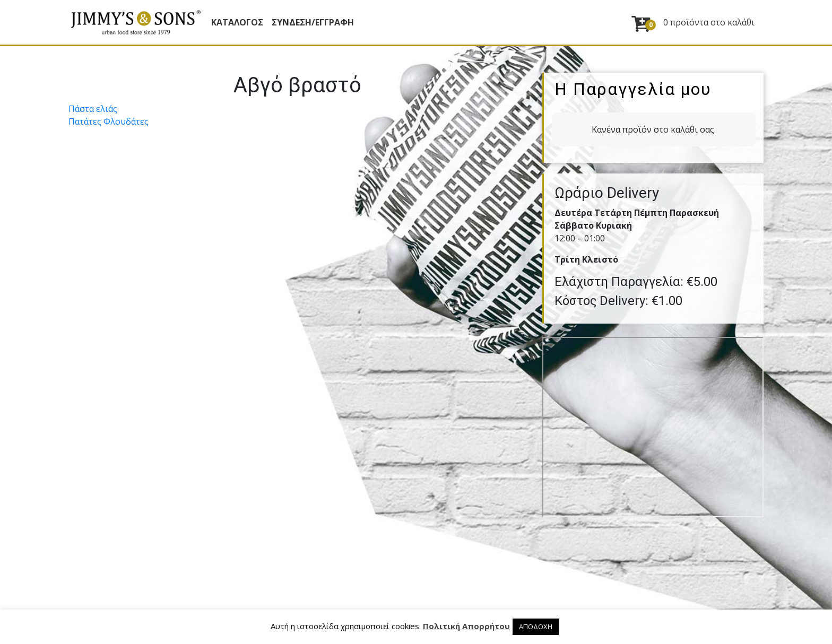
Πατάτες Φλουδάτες (109, 121)
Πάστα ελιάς (93, 109)
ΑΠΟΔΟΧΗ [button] (536, 626)
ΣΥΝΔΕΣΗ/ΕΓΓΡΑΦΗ (313, 22)
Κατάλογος (237, 22)
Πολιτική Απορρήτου (466, 626)
